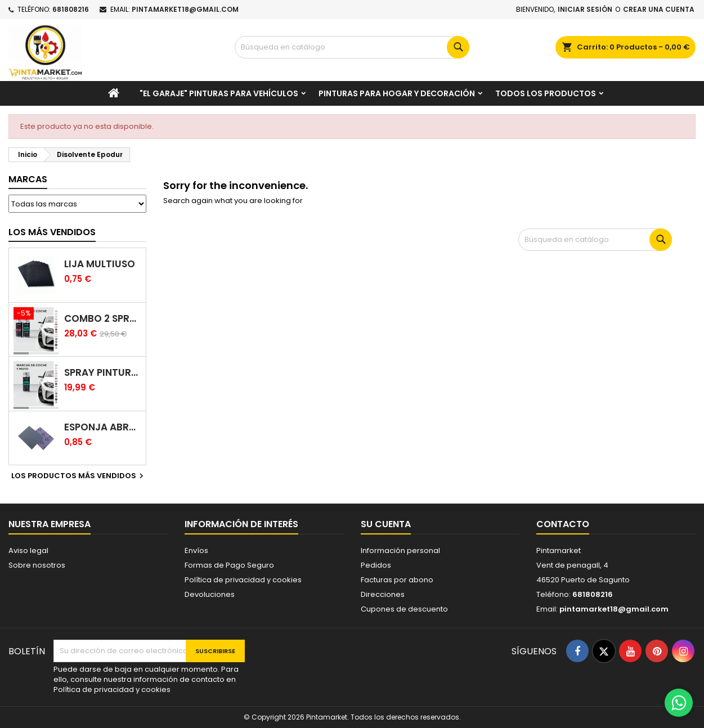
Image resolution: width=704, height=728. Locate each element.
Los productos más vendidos (79, 476)
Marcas (28, 179)
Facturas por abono (397, 580)
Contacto (563, 524)
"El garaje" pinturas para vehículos (219, 93)
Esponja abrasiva (103, 427)
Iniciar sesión (585, 9)
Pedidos (376, 565)
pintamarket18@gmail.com (185, 9)
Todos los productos (546, 93)
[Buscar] (352, 47)
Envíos (196, 551)
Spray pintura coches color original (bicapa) (103, 373)
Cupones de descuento (404, 609)
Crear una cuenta (659, 9)
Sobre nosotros (37, 565)
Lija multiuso (100, 264)
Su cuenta (386, 524)
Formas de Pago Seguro (229, 565)
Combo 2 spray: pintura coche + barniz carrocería (103, 319)
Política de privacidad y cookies (243, 580)
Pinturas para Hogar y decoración (397, 93)
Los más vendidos (52, 232)
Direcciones (383, 594)
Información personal (400, 551)
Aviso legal (28, 551)
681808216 (71, 9)
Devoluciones (210, 594)
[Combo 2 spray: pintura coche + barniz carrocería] (36, 314)
